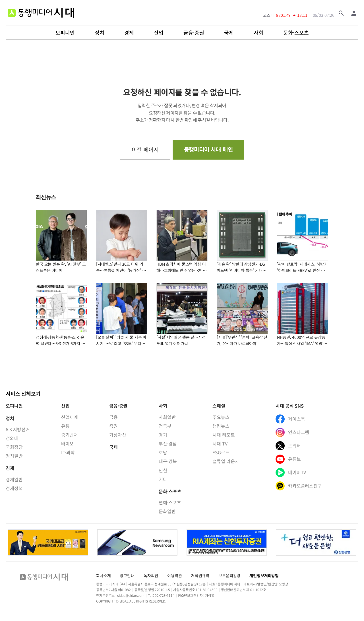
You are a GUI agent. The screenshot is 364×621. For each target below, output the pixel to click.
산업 (159, 33)
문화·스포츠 (296, 33)
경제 (129, 33)
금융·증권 (194, 33)
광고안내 (127, 575)
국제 (229, 33)
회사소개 (103, 575)
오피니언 (65, 33)
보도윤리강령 (229, 575)
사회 (258, 33)
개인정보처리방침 (264, 575)
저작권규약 (200, 575)
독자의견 (151, 575)
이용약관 (174, 575)
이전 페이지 (145, 149)
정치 (100, 33)
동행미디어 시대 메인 (208, 149)
